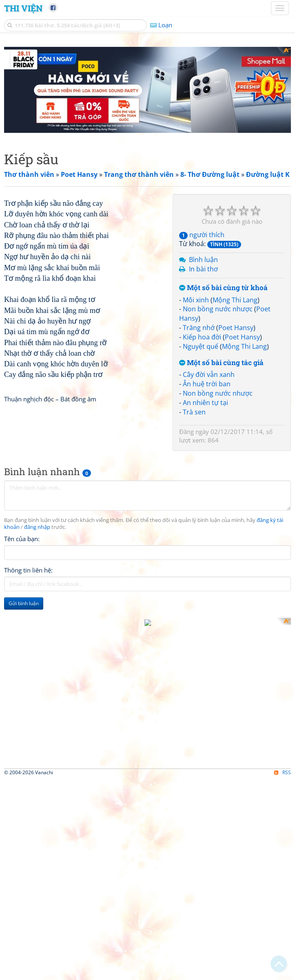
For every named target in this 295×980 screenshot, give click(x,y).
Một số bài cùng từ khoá (223, 288)
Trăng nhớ (199, 328)
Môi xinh (196, 300)
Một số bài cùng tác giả (221, 363)
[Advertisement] (86, 251)
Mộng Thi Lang (235, 300)
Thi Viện (23, 8)
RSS (283, 827)
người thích (202, 235)
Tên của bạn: (22, 606)
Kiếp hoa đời (202, 337)
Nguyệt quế (201, 346)
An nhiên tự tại (205, 403)
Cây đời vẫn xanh (209, 374)
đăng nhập (37, 594)
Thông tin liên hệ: (28, 637)
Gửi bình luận (24, 670)
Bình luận (203, 260)
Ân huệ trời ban (207, 384)
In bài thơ (203, 269)
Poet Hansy (236, 328)
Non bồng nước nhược (218, 309)
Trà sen (194, 412)
